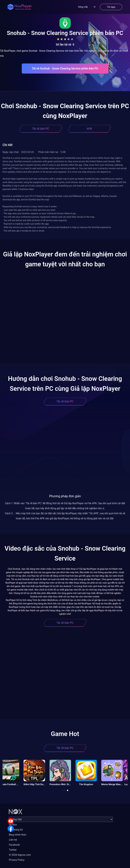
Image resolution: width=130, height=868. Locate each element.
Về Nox (13, 825)
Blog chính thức (18, 835)
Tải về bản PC (40, 129)
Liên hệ (13, 840)
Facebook (14, 845)
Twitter (13, 850)
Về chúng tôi (16, 830)
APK (89, 129)
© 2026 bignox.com (20, 855)
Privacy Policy (17, 860)
